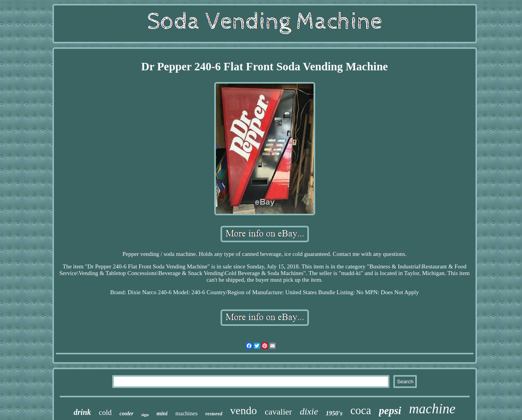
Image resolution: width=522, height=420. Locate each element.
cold (105, 412)
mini (162, 413)
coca (361, 410)
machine (432, 409)
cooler (127, 414)
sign (145, 415)
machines (187, 413)
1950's (334, 413)
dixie (309, 411)
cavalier (278, 412)
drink (82, 412)
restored (214, 414)
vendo (244, 410)
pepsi (390, 411)
